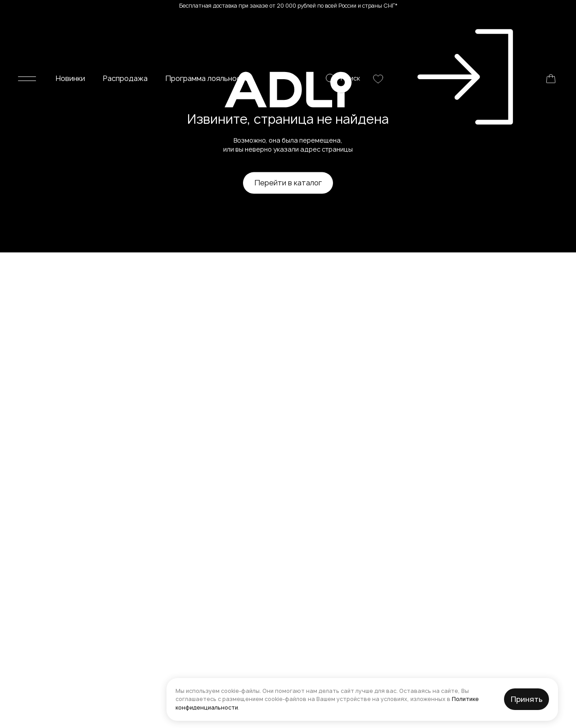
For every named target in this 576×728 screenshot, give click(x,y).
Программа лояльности (207, 26)
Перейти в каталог (288, 183)
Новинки (70, 26)
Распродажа (125, 26)
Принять (527, 699)
